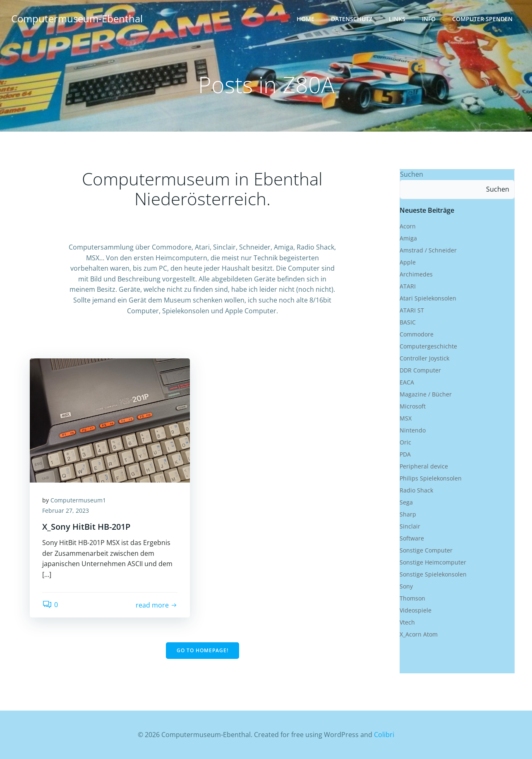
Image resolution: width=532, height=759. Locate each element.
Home (306, 19)
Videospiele (416, 610)
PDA (405, 454)
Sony (406, 586)
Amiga (408, 238)
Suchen (412, 174)
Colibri (384, 735)
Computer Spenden (482, 19)
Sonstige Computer (426, 550)
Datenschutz (352, 19)
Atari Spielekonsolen (428, 298)
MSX (406, 418)
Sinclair (410, 526)
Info (429, 19)
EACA (407, 382)
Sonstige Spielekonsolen (433, 574)
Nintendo (413, 430)
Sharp (408, 514)
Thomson (412, 598)
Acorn (408, 226)
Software (412, 538)
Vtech (407, 622)
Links (397, 19)
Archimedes (416, 274)
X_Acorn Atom (419, 634)
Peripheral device (424, 466)
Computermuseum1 (78, 500)
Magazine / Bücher (426, 394)
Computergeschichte (428, 346)
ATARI (408, 286)
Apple (408, 262)
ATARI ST (412, 310)
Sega (406, 502)
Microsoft (413, 406)
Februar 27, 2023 (66, 510)
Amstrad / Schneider (428, 250)
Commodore (417, 334)
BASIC (408, 322)
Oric (405, 442)
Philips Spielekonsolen (431, 478)
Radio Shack (416, 490)
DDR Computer (420, 370)
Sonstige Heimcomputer (433, 562)
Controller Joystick (424, 358)
